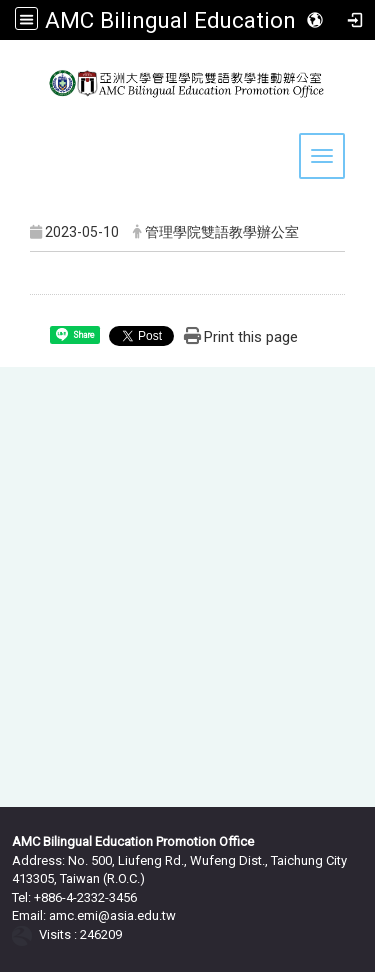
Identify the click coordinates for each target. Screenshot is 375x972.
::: (23, 48)
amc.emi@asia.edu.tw (112, 915)
